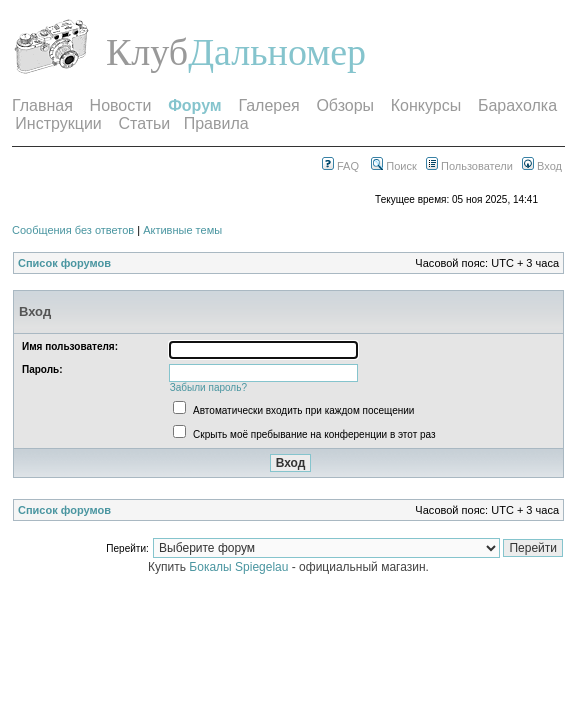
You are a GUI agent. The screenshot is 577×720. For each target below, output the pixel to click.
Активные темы (182, 230)
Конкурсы (426, 105)
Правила (216, 123)
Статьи (144, 123)
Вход (542, 166)
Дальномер (277, 52)
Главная (42, 105)
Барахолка (517, 105)
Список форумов (64, 263)
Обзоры (345, 105)
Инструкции (58, 123)
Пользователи (469, 166)
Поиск (394, 166)
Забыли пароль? (208, 387)
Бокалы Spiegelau (240, 567)
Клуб (147, 52)
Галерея (268, 105)
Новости (121, 105)
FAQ (340, 166)
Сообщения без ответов (73, 230)
